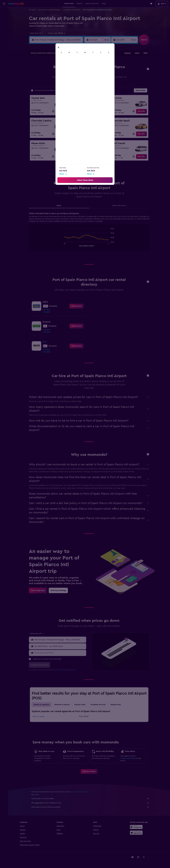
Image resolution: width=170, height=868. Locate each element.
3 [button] (53, 68)
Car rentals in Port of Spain (72, 10)
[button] (4, 4)
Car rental (32, 10)
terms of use (59, 670)
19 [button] (64, 79)
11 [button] (58, 73)
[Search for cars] (4, 21)
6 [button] (70, 68)
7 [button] (75, 68)
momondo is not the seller (90, 799)
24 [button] (53, 85)
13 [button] (70, 73)
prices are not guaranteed (80, 792)
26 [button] (64, 85)
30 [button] (47, 90)
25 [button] (58, 85)
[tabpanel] (89, 234)
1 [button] (81, 62)
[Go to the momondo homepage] (16, 4)
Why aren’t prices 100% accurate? (90, 807)
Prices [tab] (59, 206)
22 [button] (81, 79)
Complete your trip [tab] (98, 705)
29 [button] (81, 85)
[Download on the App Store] (136, 833)
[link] (61, 111)
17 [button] (53, 79)
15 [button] (81, 73)
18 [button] (58, 79)
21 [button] (75, 79)
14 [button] (75, 73)
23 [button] (47, 85)
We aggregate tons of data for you (90, 803)
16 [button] (47, 79)
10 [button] (53, 73)
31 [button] (53, 90)
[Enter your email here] (60, 653)
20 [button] (70, 79)
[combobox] (36, 33)
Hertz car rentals (38, 717)
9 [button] (47, 73)
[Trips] (4, 32)
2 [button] (47, 68)
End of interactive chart (63, 245)
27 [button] (70, 85)
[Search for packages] (4, 26)
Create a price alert (128, 758)
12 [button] (64, 73)
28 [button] (75, 85)
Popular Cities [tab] (80, 705)
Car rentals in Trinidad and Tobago (49, 10)
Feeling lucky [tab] (116, 705)
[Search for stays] (4, 16)
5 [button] (64, 68)
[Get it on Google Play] (136, 827)
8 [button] (81, 68)
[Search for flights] (4, 11)
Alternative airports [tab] (62, 705)
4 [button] (58, 68)
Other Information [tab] (119, 206)
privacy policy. (71, 670)
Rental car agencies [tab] (41, 705)
